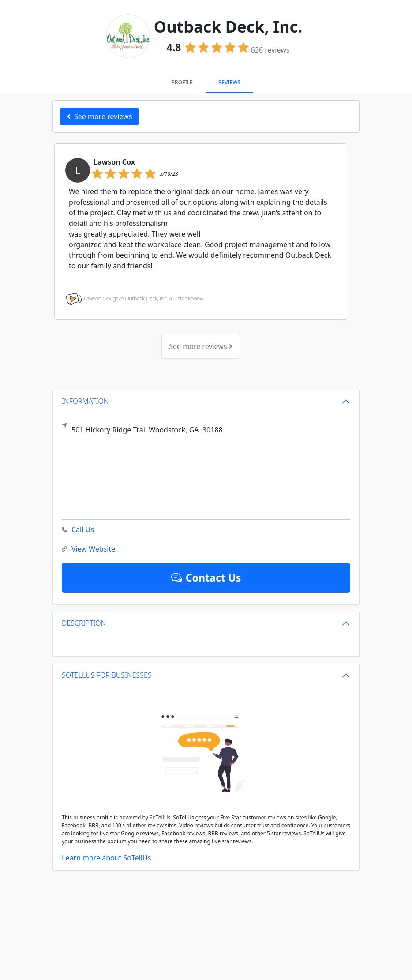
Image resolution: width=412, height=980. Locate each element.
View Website (88, 549)
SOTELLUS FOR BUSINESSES (107, 675)
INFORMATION (85, 401)
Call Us (78, 530)
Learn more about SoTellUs (106, 858)
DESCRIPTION (84, 623)
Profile (182, 82)
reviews (270, 50)
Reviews (229, 82)
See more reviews (200, 346)
